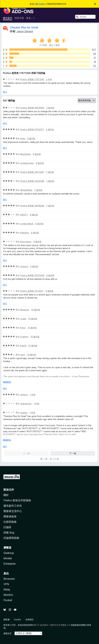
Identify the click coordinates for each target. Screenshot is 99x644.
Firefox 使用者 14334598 (32, 181)
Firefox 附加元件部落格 (17, 500)
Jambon (24, 395)
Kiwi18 (23, 346)
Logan (23, 319)
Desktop (9, 553)
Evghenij (24, 337)
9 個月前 (34, 266)
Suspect (24, 266)
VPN (6, 584)
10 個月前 (36, 310)
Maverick (25, 310)
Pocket (8, 600)
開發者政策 (10, 516)
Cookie (17, 619)
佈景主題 (19, 18)
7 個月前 (50, 172)
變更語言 (8, 633)
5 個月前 (50, 108)
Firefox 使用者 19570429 (32, 275)
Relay (7, 589)
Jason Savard (25, 31)
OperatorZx (26, 404)
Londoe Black (27, 224)
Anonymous (26, 242)
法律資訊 (29, 619)
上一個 (26, 453)
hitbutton (25, 233)
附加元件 (9, 490)
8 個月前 (34, 215)
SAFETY (24, 215)
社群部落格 (10, 522)
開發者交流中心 (13, 511)
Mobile (8, 558)
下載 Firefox (40, 4)
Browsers (9, 579)
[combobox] (85, 17)
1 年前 (33, 395)
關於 (6, 495)
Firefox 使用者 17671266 (32, 79)
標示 (5, 92)
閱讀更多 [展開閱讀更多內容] (7, 382)
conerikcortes (27, 163)
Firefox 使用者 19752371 (32, 129)
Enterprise (10, 564)
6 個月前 (31, 138)
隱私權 (7, 619)
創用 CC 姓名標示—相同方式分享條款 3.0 (51, 625)
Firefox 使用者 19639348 (32, 206)
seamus (24, 413)
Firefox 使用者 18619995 (32, 108)
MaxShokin (26, 154)
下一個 (73, 453)
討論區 (7, 527)
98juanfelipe (26, 190)
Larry (23, 355)
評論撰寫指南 (11, 538)
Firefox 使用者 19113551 (32, 291)
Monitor (8, 595)
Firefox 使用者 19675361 (32, 172)
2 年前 (49, 79)
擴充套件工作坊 (13, 506)
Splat (23, 138)
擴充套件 (8, 18)
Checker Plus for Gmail (24, 27)
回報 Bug (9, 533)
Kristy (23, 328)
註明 (12, 625)
